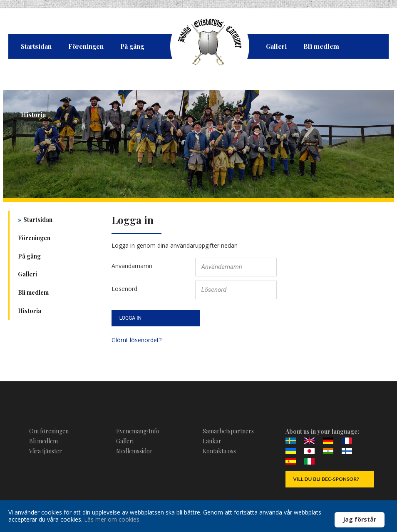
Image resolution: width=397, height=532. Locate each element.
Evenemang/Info (138, 431)
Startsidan (36, 46)
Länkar (212, 441)
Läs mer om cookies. (112, 519)
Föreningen (86, 46)
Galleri (276, 46)
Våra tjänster (46, 451)
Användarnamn (132, 265)
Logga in (130, 318)
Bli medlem (321, 46)
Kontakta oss (219, 451)
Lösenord (124, 288)
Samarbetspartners (228, 431)
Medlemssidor (134, 451)
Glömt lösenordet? (136, 340)
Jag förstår (360, 519)
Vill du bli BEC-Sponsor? (326, 479)
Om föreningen (49, 431)
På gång (132, 46)
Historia (33, 114)
